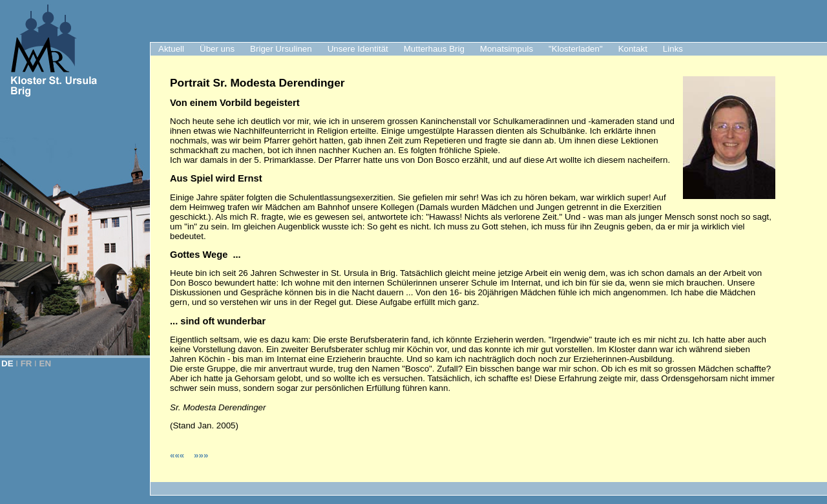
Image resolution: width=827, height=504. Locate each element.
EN (46, 363)
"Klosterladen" (576, 49)
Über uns (217, 49)
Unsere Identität (358, 49)
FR (26, 363)
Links (673, 49)
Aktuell (171, 49)
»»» (201, 455)
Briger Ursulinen (281, 49)
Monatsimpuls (507, 49)
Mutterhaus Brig (434, 49)
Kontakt (633, 49)
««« (178, 455)
